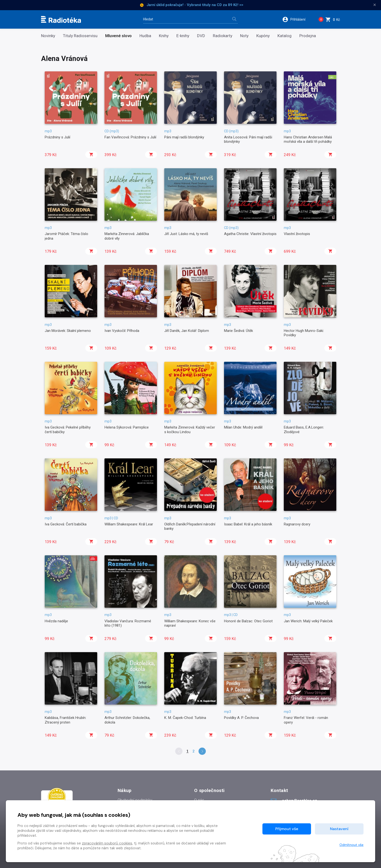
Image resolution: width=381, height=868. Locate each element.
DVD (201, 36)
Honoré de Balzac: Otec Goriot (248, 621)
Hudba (145, 36)
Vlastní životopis (297, 234)
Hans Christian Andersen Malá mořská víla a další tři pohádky (308, 139)
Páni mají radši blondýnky (184, 137)
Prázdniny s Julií (57, 137)
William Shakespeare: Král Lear (129, 524)
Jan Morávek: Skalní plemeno (68, 331)
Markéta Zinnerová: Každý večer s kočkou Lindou (190, 430)
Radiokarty (223, 36)
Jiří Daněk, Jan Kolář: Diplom (187, 331)
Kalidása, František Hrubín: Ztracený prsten (65, 720)
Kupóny (263, 36)
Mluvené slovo (118, 36)
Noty (244, 36)
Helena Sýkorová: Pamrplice (127, 427)
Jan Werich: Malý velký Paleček (308, 621)
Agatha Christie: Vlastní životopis (250, 234)
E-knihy (183, 36)
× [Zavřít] (375, 5)
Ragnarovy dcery (297, 524)
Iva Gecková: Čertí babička (66, 524)
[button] (297, 19)
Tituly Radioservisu (80, 36)
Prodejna (308, 36)
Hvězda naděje (56, 621)
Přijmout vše (287, 829)
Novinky (48, 36)
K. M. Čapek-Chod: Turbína (185, 718)
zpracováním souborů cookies (107, 843)
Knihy (164, 36)
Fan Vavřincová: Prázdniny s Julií (130, 137)
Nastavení (339, 829)
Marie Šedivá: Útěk (238, 331)
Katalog (285, 36)
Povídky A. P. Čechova (241, 718)
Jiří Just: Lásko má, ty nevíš (186, 234)
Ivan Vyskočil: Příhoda (122, 331)
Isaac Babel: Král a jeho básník (248, 524)
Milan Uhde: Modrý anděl (243, 427)
